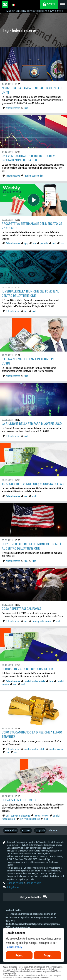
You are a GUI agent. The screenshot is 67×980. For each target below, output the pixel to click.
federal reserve (13, 108)
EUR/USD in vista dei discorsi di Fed (27, 669)
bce (51, 681)
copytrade (40, 830)
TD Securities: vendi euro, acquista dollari (33, 484)
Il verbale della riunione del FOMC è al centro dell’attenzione (30, 293)
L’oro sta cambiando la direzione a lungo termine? (32, 734)
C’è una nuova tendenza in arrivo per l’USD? (29, 361)
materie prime (11, 830)
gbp (26, 243)
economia (26, 830)
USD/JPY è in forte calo (19, 800)
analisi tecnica (56, 749)
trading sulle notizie (34, 176)
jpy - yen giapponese (30, 819)
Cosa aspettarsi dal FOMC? (22, 609)
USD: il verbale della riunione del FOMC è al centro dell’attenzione (32, 546)
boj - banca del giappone (18, 816)
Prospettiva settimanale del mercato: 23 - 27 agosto (33, 226)
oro (62, 243)
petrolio (44, 243)
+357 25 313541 (33, 883)
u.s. (26, 311)
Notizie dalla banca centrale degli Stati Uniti (32, 90)
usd (26, 108)
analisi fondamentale (35, 681)
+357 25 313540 (15, 883)
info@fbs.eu (13, 887)
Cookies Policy (14, 947)
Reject (19, 956)
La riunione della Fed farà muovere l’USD (32, 424)
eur (34, 243)
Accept (48, 956)
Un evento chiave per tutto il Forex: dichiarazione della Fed (28, 158)
